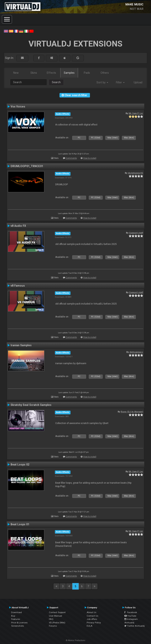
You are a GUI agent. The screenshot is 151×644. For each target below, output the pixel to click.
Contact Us (92, 616)
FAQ (51, 619)
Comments (71, 158)
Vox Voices (18, 107)
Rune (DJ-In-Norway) (132, 412)
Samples (69, 73)
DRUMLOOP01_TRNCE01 (27, 166)
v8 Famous (18, 286)
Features (16, 619)
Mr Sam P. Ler (136, 113)
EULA (90, 626)
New (16, 73)
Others (105, 73)
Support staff (136, 233)
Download (16, 612)
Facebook (131, 612)
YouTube (130, 616)
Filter (120, 82)
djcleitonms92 (135, 173)
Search (56, 82)
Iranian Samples (21, 345)
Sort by (102, 82)
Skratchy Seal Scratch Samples (31, 405)
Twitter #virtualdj (135, 626)
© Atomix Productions (76, 640)
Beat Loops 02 (20, 465)
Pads (87, 73)
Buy (13, 616)
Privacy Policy (94, 623)
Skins (34, 73)
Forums (53, 626)
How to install (90, 158)
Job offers (92, 619)
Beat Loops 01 (20, 524)
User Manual (55, 616)
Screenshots (18, 626)
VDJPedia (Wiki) (57, 623)
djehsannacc (136, 352)
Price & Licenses (19, 623)
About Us (91, 612)
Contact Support (57, 612)
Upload (138, 82)
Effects (51, 73)
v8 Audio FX (18, 226)
